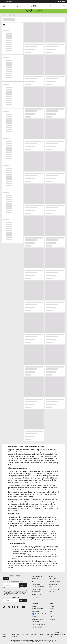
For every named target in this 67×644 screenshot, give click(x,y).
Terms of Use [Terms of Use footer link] (35, 617)
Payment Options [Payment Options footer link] (36, 595)
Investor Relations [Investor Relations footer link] (37, 627)
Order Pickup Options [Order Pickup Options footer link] (38, 592)
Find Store (23, 601)
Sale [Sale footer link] (51, 617)
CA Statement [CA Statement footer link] (35, 622)
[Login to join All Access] (34, 10)
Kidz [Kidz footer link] (51, 614)
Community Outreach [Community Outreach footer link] (37, 609)
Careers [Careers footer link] (34, 606)
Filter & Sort (13, 25)
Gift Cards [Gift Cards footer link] (52, 592)
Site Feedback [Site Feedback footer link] (35, 597)
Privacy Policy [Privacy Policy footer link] (36, 611)
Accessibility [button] (60, 2)
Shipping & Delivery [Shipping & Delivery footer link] (37, 589)
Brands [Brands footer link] (52, 606)
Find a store (15, 597)
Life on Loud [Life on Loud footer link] (53, 579)
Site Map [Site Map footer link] (34, 600)
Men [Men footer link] (51, 611)
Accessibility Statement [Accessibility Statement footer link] (38, 619)
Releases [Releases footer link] (53, 619)
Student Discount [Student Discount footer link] (54, 589)
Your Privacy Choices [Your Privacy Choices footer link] (39, 614)
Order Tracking (8, 2)
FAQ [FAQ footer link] (33, 582)
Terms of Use (17, 591)
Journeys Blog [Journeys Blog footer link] (53, 584)
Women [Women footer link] (52, 609)
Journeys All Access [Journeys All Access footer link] (55, 582)
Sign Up (6, 578)
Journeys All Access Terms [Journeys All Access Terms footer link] (39, 625)
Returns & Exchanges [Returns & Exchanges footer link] (38, 587)
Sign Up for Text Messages (15, 582)
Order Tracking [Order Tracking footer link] (36, 584)
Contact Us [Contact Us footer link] (35, 579)
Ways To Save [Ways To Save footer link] (53, 587)
